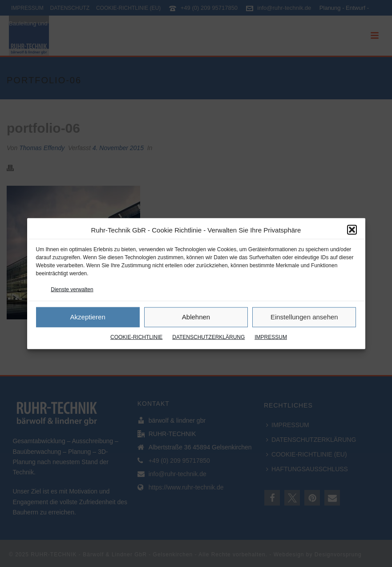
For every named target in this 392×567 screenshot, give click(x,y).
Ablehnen (196, 317)
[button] (352, 230)
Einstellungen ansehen (304, 317)
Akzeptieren (88, 317)
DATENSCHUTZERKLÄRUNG (208, 337)
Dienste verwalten (72, 289)
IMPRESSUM (271, 337)
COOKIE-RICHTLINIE (136, 337)
